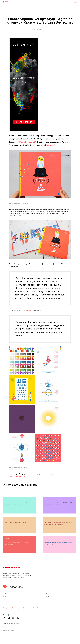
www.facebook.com (23, 203)
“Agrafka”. (51, 145)
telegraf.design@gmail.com (4, 623)
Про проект (6, 608)
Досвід (46, 594)
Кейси (5, 597)
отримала (32, 136)
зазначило (23, 264)
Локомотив (7, 600)
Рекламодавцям (49, 600)
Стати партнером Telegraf (30, 608)
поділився (29, 310)
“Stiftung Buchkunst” (26, 142)
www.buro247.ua (22, 467)
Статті (5, 594)
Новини (46, 597)
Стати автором (16, 608)
